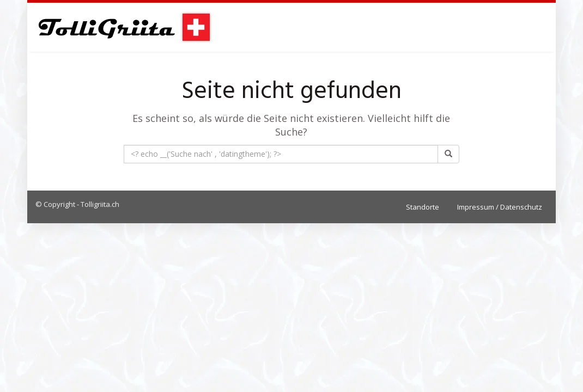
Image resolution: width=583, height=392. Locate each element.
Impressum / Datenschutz (500, 207)
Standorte (423, 207)
